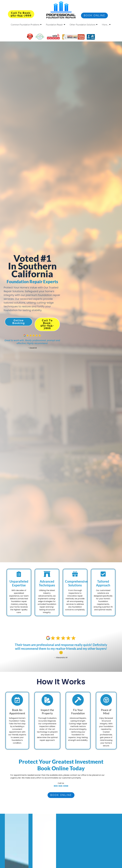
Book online (94, 15)
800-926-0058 (61, 786)
